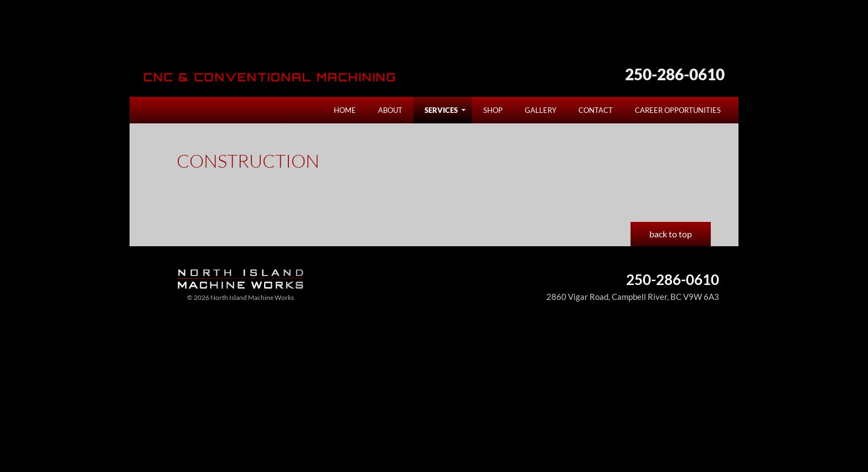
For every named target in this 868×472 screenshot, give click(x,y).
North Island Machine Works (236, 41)
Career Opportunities (678, 110)
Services (441, 110)
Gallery (541, 110)
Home (345, 110)
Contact (596, 110)
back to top (671, 234)
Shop (493, 110)
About (390, 110)
